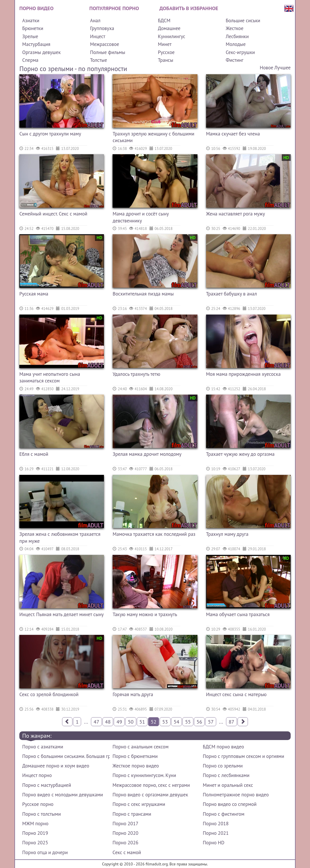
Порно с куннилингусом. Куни (144, 775)
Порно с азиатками (43, 747)
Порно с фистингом (224, 814)
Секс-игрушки (240, 52)
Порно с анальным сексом (141, 747)
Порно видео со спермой (230, 804)
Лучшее (283, 68)
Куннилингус (172, 36)
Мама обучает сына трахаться (238, 614)
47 (96, 722)
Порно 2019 (35, 833)
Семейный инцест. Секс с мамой (53, 214)
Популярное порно (114, 8)
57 (211, 722)
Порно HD (214, 843)
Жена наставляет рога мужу (236, 214)
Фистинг (235, 60)
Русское (166, 52)
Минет (165, 44)
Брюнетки (33, 28)
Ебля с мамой (34, 454)
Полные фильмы (108, 52)
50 (131, 722)
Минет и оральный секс (228, 785)
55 (188, 722)
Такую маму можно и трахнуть (145, 614)
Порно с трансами (132, 814)
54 (177, 722)
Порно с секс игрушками (139, 804)
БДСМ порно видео (224, 747)
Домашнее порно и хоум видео (56, 766)
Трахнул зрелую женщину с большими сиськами (153, 137)
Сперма (30, 60)
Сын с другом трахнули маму (50, 134)
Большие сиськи (243, 21)
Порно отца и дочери (45, 852)
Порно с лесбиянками (226, 775)
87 (231, 722)
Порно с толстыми (42, 814)
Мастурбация (36, 44)
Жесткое (235, 28)
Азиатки (31, 21)
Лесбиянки (237, 36)
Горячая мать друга (133, 694)
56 (199, 722)
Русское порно (38, 804)
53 (165, 722)
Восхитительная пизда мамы (143, 294)
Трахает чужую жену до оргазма (240, 454)
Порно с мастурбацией (47, 785)
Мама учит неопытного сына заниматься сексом (50, 378)
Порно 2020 (125, 833)
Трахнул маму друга (227, 534)
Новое (267, 68)
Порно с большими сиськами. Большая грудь (66, 756)
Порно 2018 (216, 824)
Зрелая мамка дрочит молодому (147, 454)
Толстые (99, 60)
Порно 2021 (216, 833)
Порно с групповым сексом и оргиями (244, 756)
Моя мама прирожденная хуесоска (243, 374)
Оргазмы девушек (41, 52)
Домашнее (169, 28)
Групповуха (102, 28)
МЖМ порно (35, 824)
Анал (95, 21)
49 (119, 722)
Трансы (166, 60)
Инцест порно (37, 775)
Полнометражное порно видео (236, 795)
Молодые (236, 44)
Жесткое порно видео (136, 766)
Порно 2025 (35, 843)
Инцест (98, 36)
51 (142, 722)
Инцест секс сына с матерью (236, 694)
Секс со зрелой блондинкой (49, 694)
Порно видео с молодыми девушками (63, 795)
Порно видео (36, 8)
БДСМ (164, 21)
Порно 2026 (125, 843)
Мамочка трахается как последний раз (154, 534)
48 (108, 722)
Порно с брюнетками (135, 756)
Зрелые (30, 36)
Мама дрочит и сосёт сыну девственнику (141, 217)
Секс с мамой (127, 852)
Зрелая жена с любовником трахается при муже (60, 538)
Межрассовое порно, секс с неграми (151, 785)
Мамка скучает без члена (233, 134)
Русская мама (34, 294)
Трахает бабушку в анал (231, 294)
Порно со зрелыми (223, 766)
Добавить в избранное (189, 8)
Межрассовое (105, 44)
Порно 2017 (125, 824)
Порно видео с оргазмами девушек (150, 795)
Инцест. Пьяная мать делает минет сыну (61, 614)
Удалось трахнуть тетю (136, 374)
